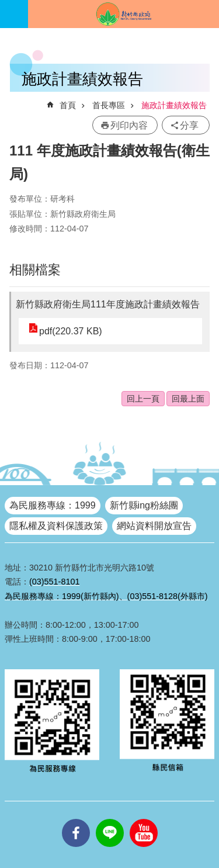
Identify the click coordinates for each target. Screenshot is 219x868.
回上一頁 (143, 399)
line (110, 819)
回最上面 (188, 399)
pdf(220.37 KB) (71, 331)
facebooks (76, 819)
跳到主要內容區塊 (6, 6)
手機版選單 (14, 14)
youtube (144, 819)
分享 (189, 125)
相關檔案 (35, 270)
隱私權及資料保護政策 (56, 526)
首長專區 (109, 105)
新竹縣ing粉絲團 (144, 505)
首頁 (68, 105)
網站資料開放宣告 (154, 526)
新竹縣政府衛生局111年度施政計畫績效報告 (108, 304)
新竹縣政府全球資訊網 (124, 14)
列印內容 (129, 125)
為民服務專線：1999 (53, 505)
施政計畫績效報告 (174, 105)
